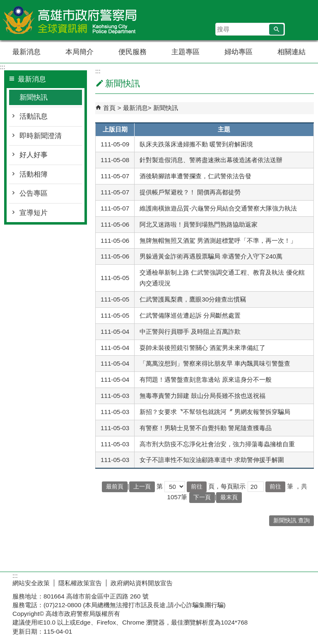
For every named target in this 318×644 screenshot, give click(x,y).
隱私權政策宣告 (80, 583)
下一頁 (202, 497)
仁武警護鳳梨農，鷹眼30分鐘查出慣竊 (193, 299)
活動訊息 (34, 116)
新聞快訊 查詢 (291, 521)
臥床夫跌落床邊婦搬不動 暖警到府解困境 (196, 144)
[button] (276, 29)
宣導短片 (34, 213)
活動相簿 (34, 174)
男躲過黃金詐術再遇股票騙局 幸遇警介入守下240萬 (211, 256)
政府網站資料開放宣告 (142, 583)
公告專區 (34, 193)
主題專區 (185, 52)
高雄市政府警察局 (70, 20)
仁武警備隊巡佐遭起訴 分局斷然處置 (190, 315)
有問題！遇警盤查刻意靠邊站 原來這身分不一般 (206, 379)
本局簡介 (79, 52)
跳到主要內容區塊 (4, 4)
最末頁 (229, 497)
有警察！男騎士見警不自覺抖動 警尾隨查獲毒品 (206, 428)
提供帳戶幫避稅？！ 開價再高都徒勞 (190, 192)
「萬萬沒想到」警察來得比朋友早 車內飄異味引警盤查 (215, 363)
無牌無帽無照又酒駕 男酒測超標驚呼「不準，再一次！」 (218, 241)
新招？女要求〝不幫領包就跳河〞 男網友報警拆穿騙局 (215, 412)
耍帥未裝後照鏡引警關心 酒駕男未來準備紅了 (202, 348)
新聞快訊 (34, 97)
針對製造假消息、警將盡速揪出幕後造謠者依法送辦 (211, 160)
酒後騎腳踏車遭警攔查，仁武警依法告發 (195, 176)
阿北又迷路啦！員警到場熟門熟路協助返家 (199, 224)
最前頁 (115, 487)
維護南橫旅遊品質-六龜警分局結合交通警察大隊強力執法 (218, 208)
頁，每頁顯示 (227, 486)
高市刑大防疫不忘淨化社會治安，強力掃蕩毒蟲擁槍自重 (217, 444)
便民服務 (132, 52)
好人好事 (34, 155)
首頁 (109, 108)
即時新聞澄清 (41, 136)
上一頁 (142, 487)
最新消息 (26, 52)
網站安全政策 (31, 583)
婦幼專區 (238, 52)
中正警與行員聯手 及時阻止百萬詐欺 (190, 332)
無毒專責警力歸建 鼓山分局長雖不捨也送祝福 (202, 396)
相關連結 (291, 52)
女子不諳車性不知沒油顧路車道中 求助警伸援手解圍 (212, 460)
